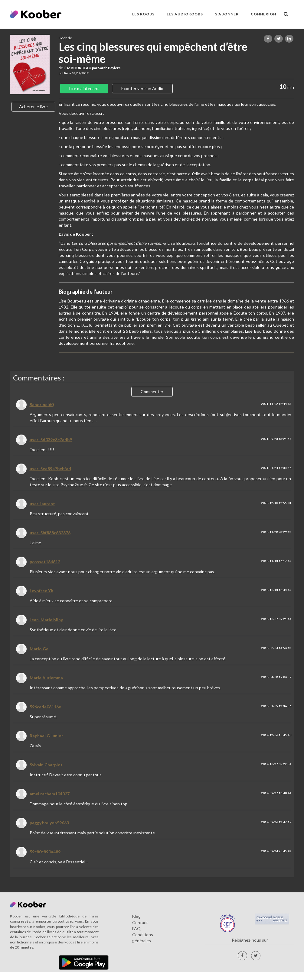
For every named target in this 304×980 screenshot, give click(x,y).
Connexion (263, 14)
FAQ (136, 928)
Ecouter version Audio (142, 88)
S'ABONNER (227, 14)
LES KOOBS (143, 14)
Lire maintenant (84, 88)
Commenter (152, 391)
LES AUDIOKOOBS (185, 14)
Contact (140, 922)
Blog (136, 916)
